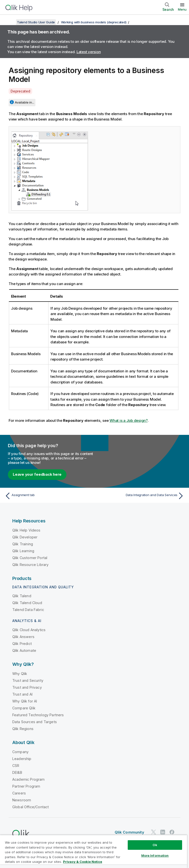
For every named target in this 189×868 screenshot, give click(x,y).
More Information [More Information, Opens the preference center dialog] (155, 855)
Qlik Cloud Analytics (29, 630)
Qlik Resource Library (30, 565)
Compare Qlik (24, 708)
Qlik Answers (23, 637)
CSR (16, 766)
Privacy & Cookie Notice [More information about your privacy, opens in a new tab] (83, 862)
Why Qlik (20, 674)
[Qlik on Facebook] (172, 832)
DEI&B (17, 772)
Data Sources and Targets (35, 722)
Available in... (24, 102)
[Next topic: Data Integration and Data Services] (141, 496)
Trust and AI (22, 694)
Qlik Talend (22, 596)
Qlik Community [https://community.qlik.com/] (129, 832)
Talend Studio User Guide (36, 22)
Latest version (89, 52)
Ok (155, 845)
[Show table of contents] (10, 22)
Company (20, 752)
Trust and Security (28, 680)
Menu (182, 9)
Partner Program (26, 786)
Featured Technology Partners (38, 715)
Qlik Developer (25, 537)
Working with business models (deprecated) (94, 22)
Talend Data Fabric (28, 610)
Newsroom (22, 800)
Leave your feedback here (37, 474)
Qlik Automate (24, 650)
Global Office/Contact (31, 807)
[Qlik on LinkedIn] (163, 832)
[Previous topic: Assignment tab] (48, 496)
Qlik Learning (23, 551)
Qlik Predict (22, 644)
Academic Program (29, 779)
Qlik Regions (23, 729)
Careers (19, 793)
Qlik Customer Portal (30, 558)
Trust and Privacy (27, 687)
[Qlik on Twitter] (154, 832)
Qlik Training (23, 544)
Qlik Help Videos (26, 530)
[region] (94, 851)
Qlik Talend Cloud (27, 603)
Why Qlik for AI (25, 701)
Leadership (22, 759)
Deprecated (20, 91)
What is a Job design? (129, 420)
